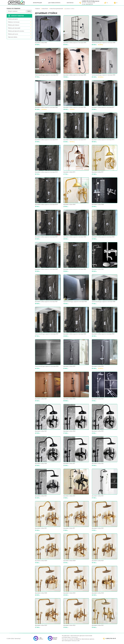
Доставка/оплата (54, 3)
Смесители (45, 9)
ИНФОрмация (37, 3)
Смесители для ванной (56, 9)
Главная (37, 9)
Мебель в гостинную (14, 22)
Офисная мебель (13, 37)
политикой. (75, 637)
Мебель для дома (13, 19)
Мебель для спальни (14, 25)
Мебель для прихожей (14, 28)
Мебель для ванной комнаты (16, 31)
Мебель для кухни (13, 34)
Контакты (70, 3)
